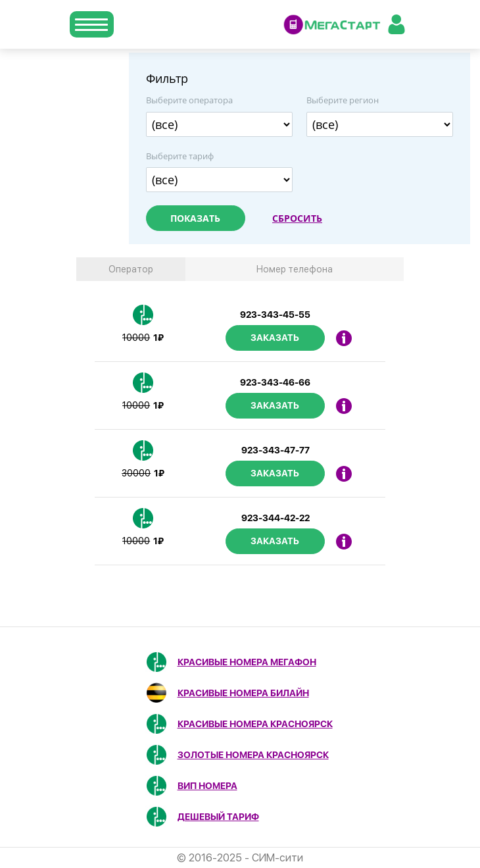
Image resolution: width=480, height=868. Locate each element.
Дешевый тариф (218, 817)
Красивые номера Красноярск (255, 724)
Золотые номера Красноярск (253, 755)
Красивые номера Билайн (243, 693)
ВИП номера (207, 786)
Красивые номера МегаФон (247, 662)
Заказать (275, 338)
